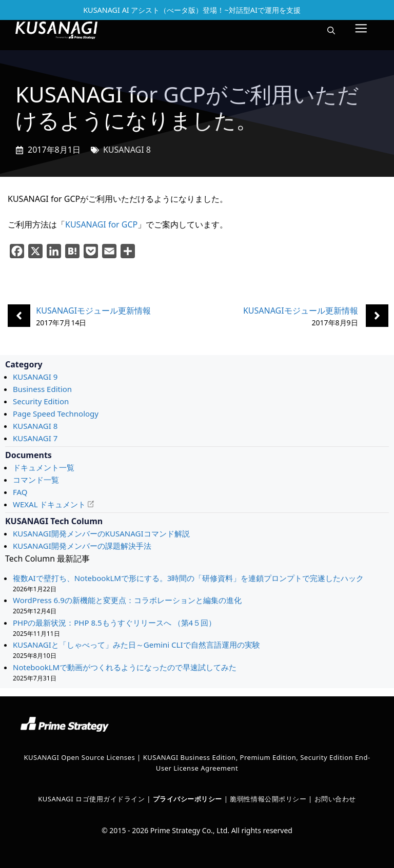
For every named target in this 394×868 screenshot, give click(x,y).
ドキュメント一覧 (44, 467)
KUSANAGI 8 (127, 150)
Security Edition (41, 401)
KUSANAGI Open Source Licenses (79, 757)
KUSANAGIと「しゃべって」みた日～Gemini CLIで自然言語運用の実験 (136, 645)
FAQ (20, 492)
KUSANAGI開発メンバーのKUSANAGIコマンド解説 (101, 533)
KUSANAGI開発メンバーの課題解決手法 (82, 546)
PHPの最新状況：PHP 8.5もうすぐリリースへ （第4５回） (115, 623)
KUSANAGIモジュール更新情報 (93, 311)
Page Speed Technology (56, 414)
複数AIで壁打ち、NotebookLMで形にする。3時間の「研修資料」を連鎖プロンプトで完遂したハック (188, 578)
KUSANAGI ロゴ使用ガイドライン (91, 799)
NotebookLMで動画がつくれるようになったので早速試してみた (125, 667)
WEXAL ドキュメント (49, 504)
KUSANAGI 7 (35, 438)
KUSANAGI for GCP (101, 224)
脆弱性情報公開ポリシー (268, 799)
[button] (331, 30)
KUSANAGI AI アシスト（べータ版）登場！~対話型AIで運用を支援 (192, 10)
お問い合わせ (335, 799)
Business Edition (42, 389)
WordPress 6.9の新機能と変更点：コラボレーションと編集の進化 (127, 600)
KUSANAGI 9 (35, 377)
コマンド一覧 (36, 480)
